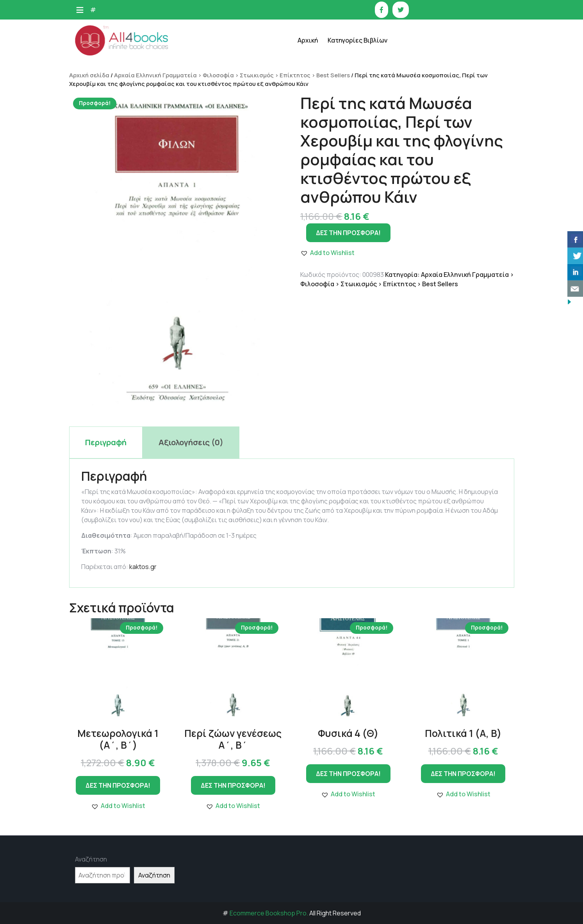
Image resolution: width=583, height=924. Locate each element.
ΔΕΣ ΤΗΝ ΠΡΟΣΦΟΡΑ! (118, 785)
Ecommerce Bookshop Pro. (269, 913)
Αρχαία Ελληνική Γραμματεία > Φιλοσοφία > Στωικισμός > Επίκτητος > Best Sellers (232, 75)
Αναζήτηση (91, 859)
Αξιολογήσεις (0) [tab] (191, 442)
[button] (118, 806)
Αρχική (308, 40)
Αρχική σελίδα (89, 75)
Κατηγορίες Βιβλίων (357, 40)
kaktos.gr (143, 567)
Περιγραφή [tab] (106, 442)
